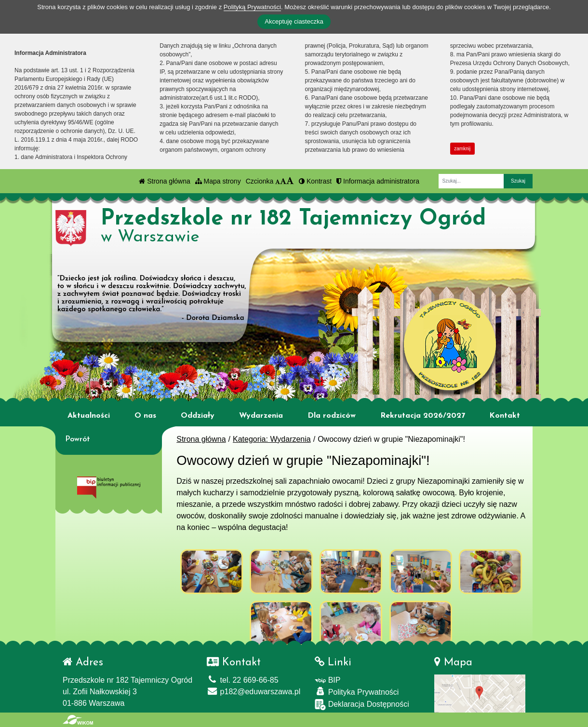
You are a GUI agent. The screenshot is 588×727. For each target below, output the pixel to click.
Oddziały (198, 416)
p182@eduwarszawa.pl (254, 692)
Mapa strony (218, 181)
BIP (327, 680)
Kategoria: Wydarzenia (272, 439)
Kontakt (505, 416)
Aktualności (89, 416)
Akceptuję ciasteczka (294, 21)
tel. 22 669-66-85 (242, 680)
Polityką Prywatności (252, 7)
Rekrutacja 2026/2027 (423, 416)
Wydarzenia (261, 416)
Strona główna (164, 181)
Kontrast (315, 181)
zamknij (462, 149)
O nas (145, 416)
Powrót (78, 439)
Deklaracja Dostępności (362, 705)
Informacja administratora (378, 181)
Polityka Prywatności (357, 692)
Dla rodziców (332, 416)
